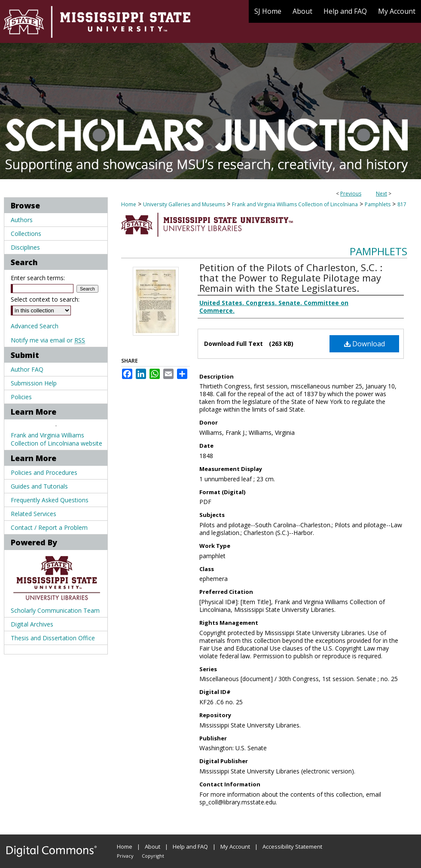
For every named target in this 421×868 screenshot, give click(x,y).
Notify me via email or (48, 340)
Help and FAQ (190, 847)
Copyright (153, 856)
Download (365, 344)
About (153, 847)
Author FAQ (27, 369)
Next (381, 194)
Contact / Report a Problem (49, 527)
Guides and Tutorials (39, 486)
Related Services (34, 514)
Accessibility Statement (292, 847)
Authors (22, 220)
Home (129, 204)
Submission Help (34, 383)
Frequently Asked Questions (50, 500)
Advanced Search (35, 326)
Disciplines (25, 247)
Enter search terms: (38, 278)
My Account (235, 847)
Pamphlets (378, 204)
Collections (26, 234)
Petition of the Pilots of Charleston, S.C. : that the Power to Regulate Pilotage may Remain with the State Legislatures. (291, 278)
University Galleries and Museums (184, 204)
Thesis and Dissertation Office (53, 638)
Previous (351, 194)
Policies (21, 397)
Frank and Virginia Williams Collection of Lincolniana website (56, 439)
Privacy (125, 856)
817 (402, 204)
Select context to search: (45, 299)
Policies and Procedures (44, 472)
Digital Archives (32, 624)
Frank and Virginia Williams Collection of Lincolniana (295, 204)
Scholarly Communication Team (55, 610)
